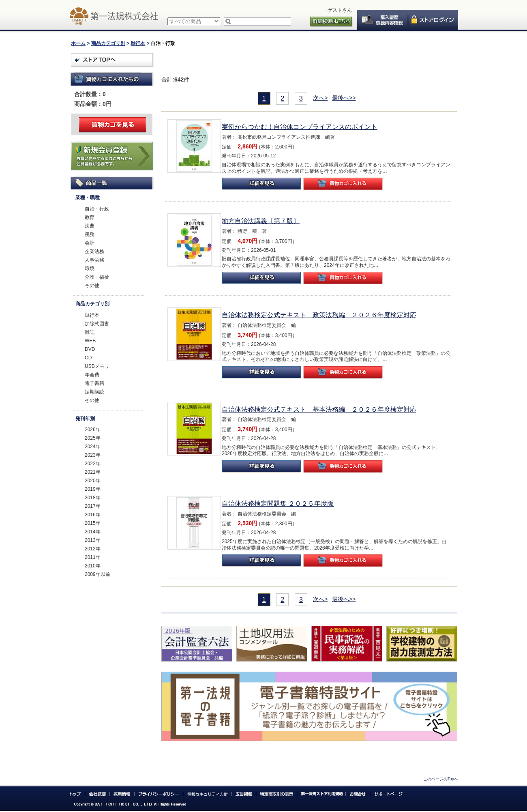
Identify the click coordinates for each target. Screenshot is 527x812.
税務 (90, 234)
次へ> (320, 98)
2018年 (93, 498)
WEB (90, 341)
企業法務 (94, 251)
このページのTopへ (441, 779)
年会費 (92, 375)
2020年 (93, 481)
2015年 (93, 523)
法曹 (90, 226)
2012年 (93, 549)
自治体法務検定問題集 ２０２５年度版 (278, 504)
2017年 (93, 506)
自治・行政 (97, 209)
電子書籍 (94, 383)
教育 (90, 217)
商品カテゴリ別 (108, 43)
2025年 (93, 438)
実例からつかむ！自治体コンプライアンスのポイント (300, 127)
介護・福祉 (97, 277)
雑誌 (90, 332)
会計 (90, 243)
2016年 (93, 515)
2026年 (93, 430)
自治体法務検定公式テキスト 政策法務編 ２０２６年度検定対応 (319, 315)
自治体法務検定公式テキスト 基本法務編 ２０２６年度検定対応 (319, 409)
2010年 (93, 566)
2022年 (93, 464)
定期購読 (94, 392)
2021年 (93, 472)
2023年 (93, 455)
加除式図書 (97, 324)
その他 (92, 286)
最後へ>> (344, 98)
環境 (90, 269)
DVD (90, 349)
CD (88, 358)
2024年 (93, 447)
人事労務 (94, 260)
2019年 (93, 489)
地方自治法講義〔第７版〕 (261, 221)
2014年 (93, 532)
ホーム (78, 43)
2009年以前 (97, 574)
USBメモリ (97, 366)
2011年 (93, 557)
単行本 (138, 43)
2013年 (93, 540)
